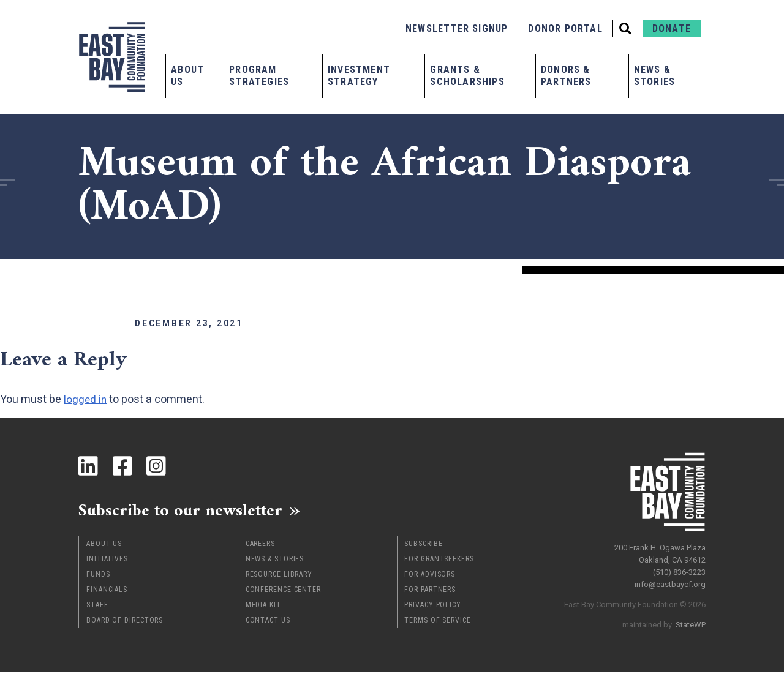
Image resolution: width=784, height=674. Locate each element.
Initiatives (107, 561)
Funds (98, 576)
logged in (86, 399)
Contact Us (268, 622)
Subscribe (423, 545)
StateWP (691, 622)
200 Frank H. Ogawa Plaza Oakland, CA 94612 (660, 551)
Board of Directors (125, 622)
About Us (187, 76)
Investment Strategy (359, 76)
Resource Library (279, 576)
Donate (672, 28)
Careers (260, 545)
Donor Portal (565, 28)
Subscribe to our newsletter (188, 511)
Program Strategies (259, 76)
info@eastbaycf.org (670, 581)
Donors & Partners (566, 76)
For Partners (430, 591)
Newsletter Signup (457, 28)
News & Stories (654, 76)
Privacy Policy (433, 607)
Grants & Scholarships (467, 76)
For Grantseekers (439, 561)
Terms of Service (437, 622)
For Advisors (430, 576)
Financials (107, 591)
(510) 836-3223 (679, 569)
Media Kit (263, 607)
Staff (97, 607)
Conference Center (283, 591)
